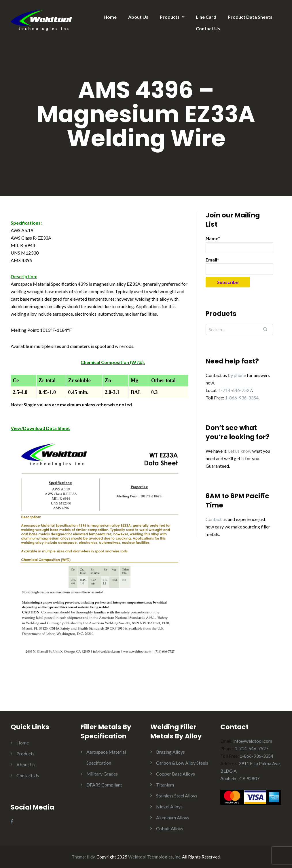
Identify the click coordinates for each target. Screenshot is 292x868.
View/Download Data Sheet (40, 428)
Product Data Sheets (250, 17)
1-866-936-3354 (242, 398)
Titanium (165, 785)
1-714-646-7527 (235, 390)
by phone (237, 375)
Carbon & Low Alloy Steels (182, 763)
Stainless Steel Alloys (177, 796)
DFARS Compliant (104, 785)
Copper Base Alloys (176, 774)
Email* (239, 266)
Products (170, 17)
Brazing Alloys (170, 752)
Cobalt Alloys (170, 828)
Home (110, 17)
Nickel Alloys (169, 807)
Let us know (240, 451)
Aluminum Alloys (173, 817)
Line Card (206, 17)
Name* (239, 244)
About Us (138, 17)
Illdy (91, 857)
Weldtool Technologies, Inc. (155, 857)
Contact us (216, 519)
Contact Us (208, 28)
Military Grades (102, 774)
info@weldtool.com (253, 741)
